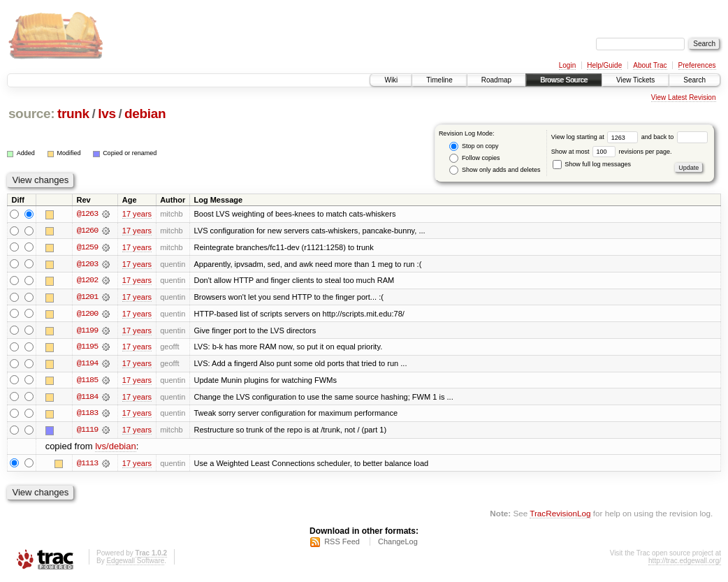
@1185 (87, 381)
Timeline (439, 80)
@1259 (87, 247)
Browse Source (564, 80)
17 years (137, 214)
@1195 (87, 348)
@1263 (87, 214)
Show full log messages (592, 164)
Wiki (391, 80)
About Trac (650, 65)
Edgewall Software (135, 563)
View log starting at (596, 137)
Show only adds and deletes (495, 170)
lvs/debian (116, 449)
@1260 (87, 231)
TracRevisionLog (560, 516)
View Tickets (635, 80)
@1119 (87, 432)
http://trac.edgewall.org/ (685, 563)
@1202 (87, 281)
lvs (107, 114)
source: (31, 114)
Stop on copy (474, 146)
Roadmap (496, 80)
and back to (675, 137)
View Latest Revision (684, 97)
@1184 (87, 398)
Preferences (697, 65)
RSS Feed (342, 544)
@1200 (87, 314)
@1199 (87, 331)
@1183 (87, 415)
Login (567, 65)
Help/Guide (604, 65)
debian (145, 114)
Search (694, 80)
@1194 (87, 365)
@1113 (87, 465)
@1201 (87, 298)
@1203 (87, 264)
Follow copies (474, 158)
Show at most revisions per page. (612, 152)
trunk (73, 114)
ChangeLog (398, 544)
